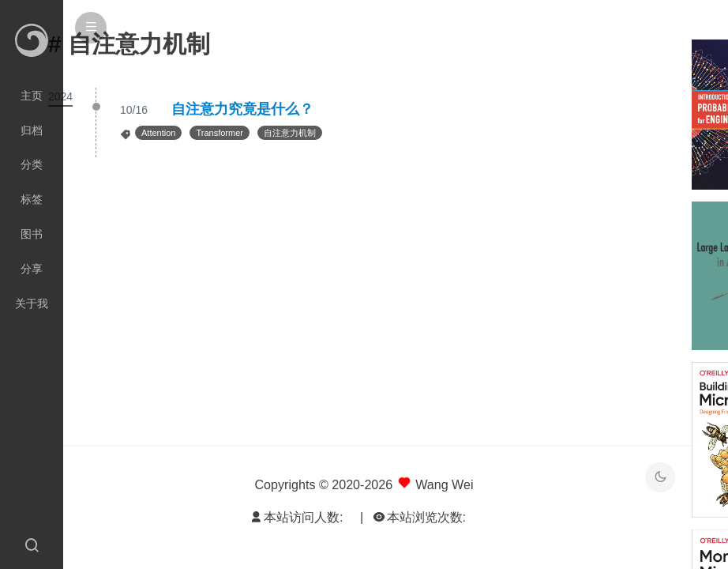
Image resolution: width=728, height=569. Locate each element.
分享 (32, 269)
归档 (32, 130)
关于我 (32, 303)
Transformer (220, 133)
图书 (32, 234)
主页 (32, 96)
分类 (32, 164)
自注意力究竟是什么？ (242, 109)
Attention (158, 133)
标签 (32, 199)
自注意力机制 (290, 133)
